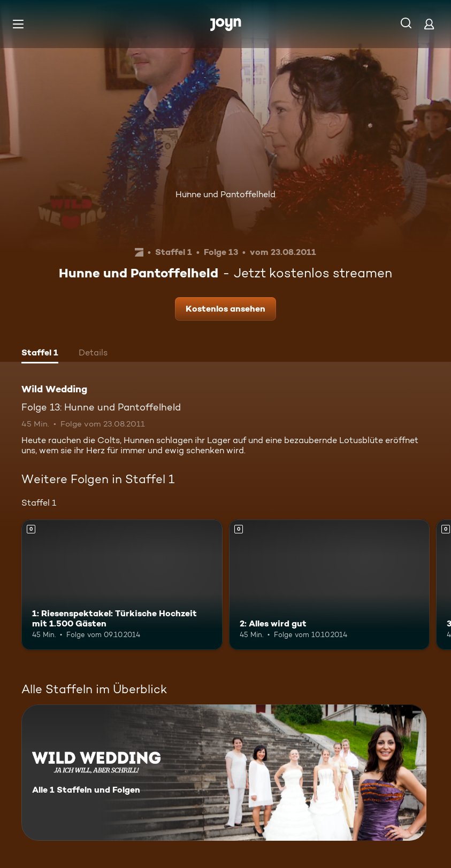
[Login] (429, 24)
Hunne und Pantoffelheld (226, 194)
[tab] (40, 354)
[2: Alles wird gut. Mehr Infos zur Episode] (330, 585)
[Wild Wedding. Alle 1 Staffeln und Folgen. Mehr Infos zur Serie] (224, 773)
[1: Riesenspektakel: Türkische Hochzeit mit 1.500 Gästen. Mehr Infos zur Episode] (122, 585)
